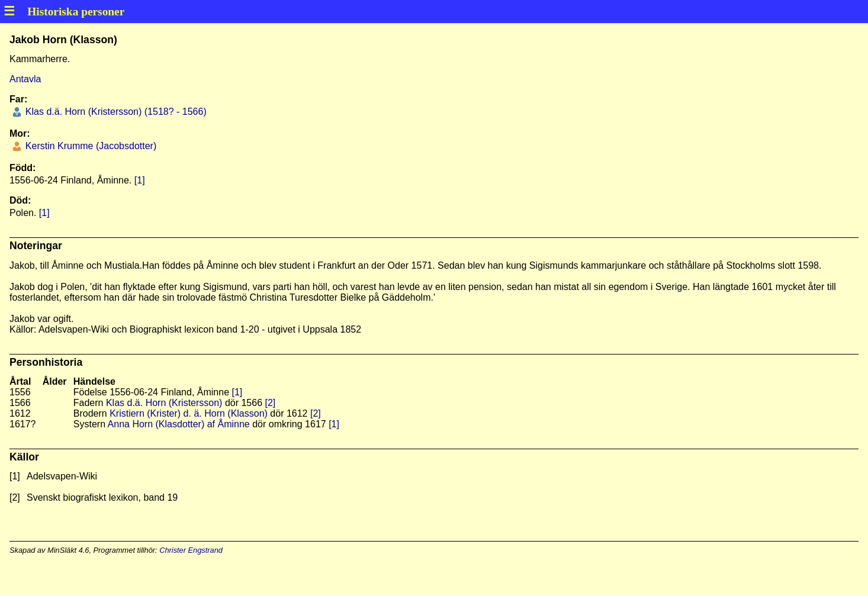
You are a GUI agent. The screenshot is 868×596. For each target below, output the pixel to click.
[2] (271, 403)
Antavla (25, 79)
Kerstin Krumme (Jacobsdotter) (89, 146)
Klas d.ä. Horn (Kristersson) (164, 403)
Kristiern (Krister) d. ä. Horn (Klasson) (189, 413)
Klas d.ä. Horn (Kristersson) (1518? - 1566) (114, 112)
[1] (140, 180)
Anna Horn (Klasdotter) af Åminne (179, 424)
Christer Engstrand (191, 550)
